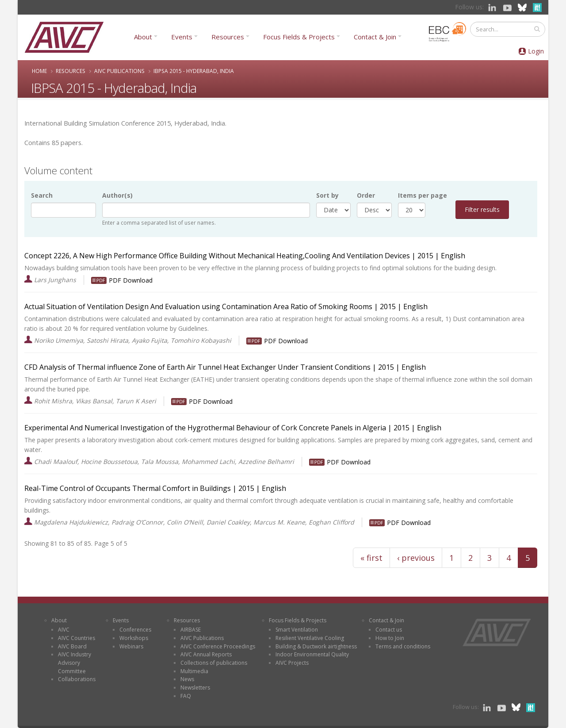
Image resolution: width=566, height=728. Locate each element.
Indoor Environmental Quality (312, 654)
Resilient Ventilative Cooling (310, 638)
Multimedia (194, 671)
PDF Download (131, 280)
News (187, 679)
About (143, 37)
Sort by (327, 195)
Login (536, 51)
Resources (228, 37)
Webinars (131, 646)
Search (42, 195)
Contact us (389, 630)
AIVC (64, 630)
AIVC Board (72, 646)
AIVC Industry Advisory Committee (75, 663)
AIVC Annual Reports (206, 654)
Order (366, 195)
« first (371, 558)
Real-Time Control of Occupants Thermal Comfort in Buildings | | (143, 488)
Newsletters (195, 688)
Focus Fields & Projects (299, 37)
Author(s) (117, 195)
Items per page (423, 195)
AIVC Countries (76, 638)
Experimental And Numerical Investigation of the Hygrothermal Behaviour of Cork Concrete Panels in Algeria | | (221, 428)
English (453, 256)
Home (39, 71)
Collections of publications (214, 663)
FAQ (186, 696)
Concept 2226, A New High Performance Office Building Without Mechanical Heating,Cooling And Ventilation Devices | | (233, 256)
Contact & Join (375, 37)
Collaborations (77, 679)
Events (182, 37)
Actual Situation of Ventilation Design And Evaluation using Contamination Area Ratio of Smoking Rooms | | (214, 307)
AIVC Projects (292, 663)
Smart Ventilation (297, 630)
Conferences (135, 630)
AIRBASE (191, 630)
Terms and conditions (403, 646)
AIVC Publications (119, 71)
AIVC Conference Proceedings (218, 646)
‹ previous (416, 558)
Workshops (134, 638)
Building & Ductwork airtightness (316, 646)
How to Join (390, 638)
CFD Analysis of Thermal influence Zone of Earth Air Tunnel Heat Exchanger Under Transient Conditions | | (213, 367)
